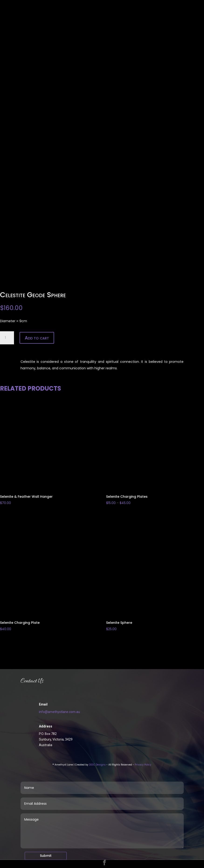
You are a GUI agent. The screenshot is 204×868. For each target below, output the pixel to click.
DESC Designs (97, 765)
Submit (46, 856)
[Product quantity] (7, 338)
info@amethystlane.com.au (59, 712)
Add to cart (37, 338)
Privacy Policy (143, 765)
